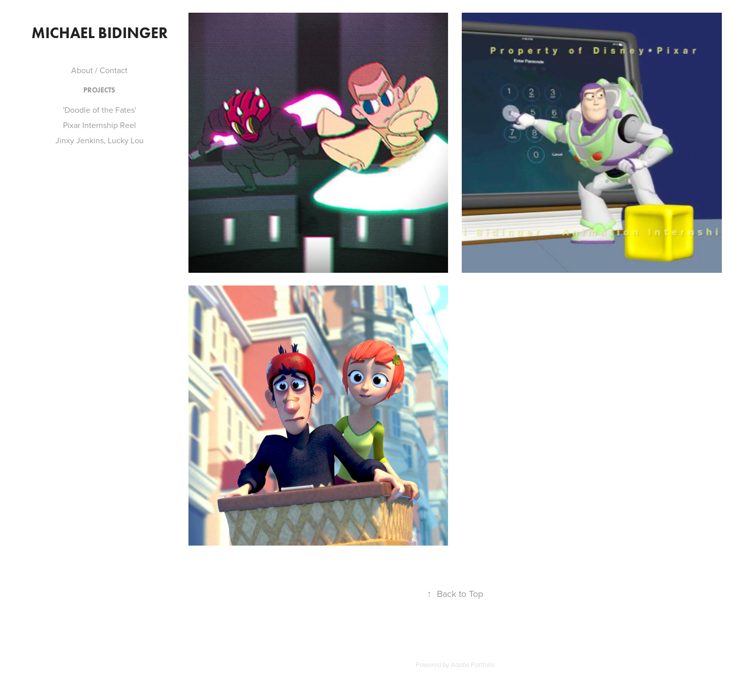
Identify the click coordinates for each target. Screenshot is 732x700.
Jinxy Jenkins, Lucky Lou (100, 140)
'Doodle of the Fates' (100, 110)
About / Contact (99, 70)
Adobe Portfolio (473, 664)
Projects (99, 90)
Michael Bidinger (100, 33)
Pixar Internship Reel (100, 125)
